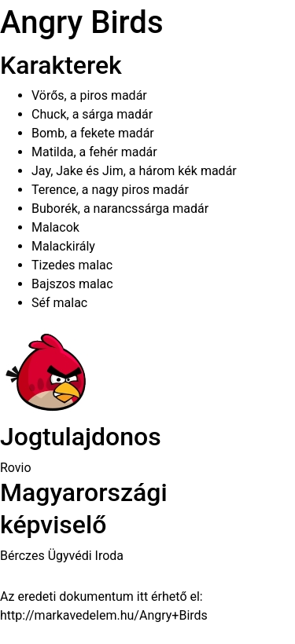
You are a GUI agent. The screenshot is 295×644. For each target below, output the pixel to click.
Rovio (16, 468)
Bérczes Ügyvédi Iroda (62, 556)
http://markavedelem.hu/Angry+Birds (104, 615)
